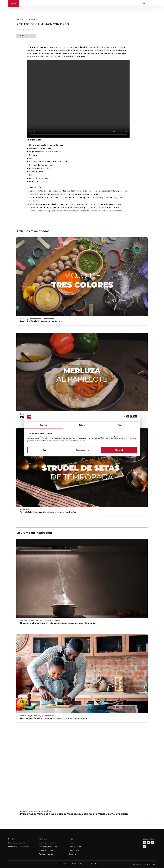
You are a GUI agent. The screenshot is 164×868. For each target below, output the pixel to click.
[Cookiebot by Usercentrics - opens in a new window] (126, 417)
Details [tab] (82, 425)
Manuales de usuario (48, 847)
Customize (82, 450)
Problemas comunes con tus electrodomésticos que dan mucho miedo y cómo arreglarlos (74, 814)
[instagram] (145, 843)
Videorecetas (26, 36)
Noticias (72, 843)
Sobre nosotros (75, 847)
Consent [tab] (44, 425)
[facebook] (148, 843)
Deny (45, 450)
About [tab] (120, 425)
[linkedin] (145, 846)
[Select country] (149, 3)
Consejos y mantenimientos (44, 716)
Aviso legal (65, 864)
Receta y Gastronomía (27, 19)
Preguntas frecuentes (17, 843)
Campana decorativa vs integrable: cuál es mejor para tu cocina (58, 623)
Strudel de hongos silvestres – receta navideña (48, 512)
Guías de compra (46, 850)
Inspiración (25, 620)
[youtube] (152, 843)
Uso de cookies (97, 864)
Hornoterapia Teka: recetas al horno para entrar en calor (54, 718)
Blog (58, 620)
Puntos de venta (46, 854)
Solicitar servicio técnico (18, 847)
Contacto (72, 854)
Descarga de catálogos (49, 843)
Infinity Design (75, 850)
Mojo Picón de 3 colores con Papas (41, 321)
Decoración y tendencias (43, 620)
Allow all (119, 450)
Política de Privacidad (80, 864)
